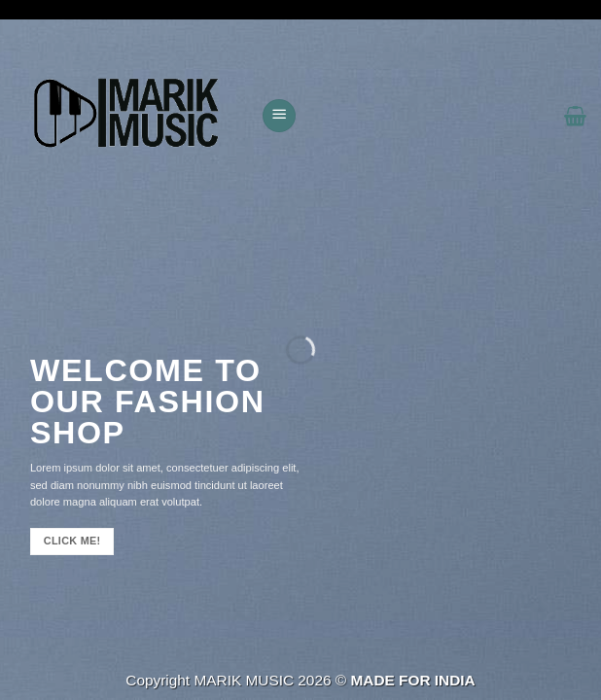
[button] (279, 116)
